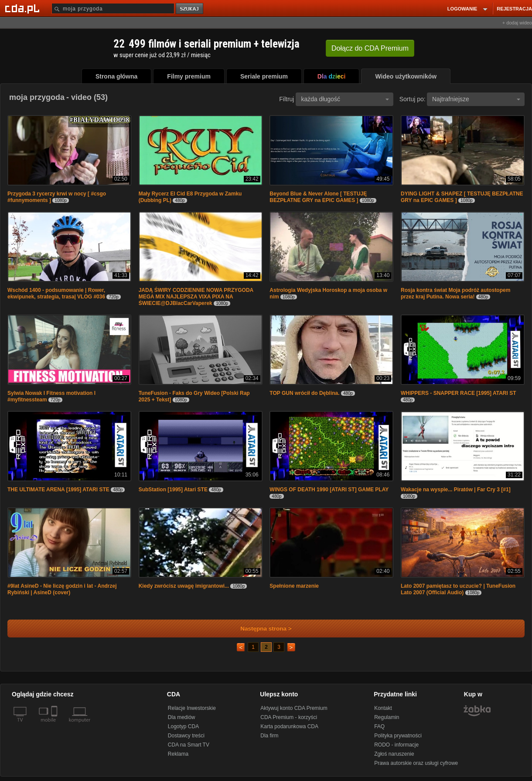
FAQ (379, 726)
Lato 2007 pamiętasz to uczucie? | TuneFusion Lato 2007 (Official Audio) (458, 589)
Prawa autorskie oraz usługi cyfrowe (416, 763)
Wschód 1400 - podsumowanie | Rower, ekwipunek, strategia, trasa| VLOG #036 (56, 293)
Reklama (178, 754)
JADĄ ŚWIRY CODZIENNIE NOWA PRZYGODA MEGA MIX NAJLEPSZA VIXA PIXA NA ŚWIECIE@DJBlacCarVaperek (196, 297)
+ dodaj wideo (517, 23)
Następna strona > (260, 629)
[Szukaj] (113, 9)
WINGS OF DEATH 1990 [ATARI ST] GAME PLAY (329, 490)
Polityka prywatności (398, 736)
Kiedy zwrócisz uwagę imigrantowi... (184, 586)
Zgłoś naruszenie (394, 754)
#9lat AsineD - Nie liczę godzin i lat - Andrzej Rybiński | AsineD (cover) (62, 589)
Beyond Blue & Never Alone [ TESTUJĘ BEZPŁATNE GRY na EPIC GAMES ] (318, 197)
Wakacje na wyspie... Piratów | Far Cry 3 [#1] (456, 490)
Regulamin (387, 717)
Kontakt (383, 708)
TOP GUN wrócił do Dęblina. (304, 393)
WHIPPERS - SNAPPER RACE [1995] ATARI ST (458, 393)
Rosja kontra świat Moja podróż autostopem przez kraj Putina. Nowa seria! (455, 293)
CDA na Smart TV (189, 745)
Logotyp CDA (183, 726)
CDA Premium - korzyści (289, 717)
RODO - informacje (396, 745)
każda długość (345, 99)
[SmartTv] (55, 725)
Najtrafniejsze (476, 99)
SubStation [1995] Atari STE (173, 490)
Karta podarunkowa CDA (289, 726)
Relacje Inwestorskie (192, 708)
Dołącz (370, 48)
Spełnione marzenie (294, 586)
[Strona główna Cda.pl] (24, 8)
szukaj (190, 9)
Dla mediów (182, 717)
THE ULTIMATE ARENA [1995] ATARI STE (58, 490)
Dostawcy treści (186, 736)
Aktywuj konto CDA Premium (294, 708)
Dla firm (269, 736)
